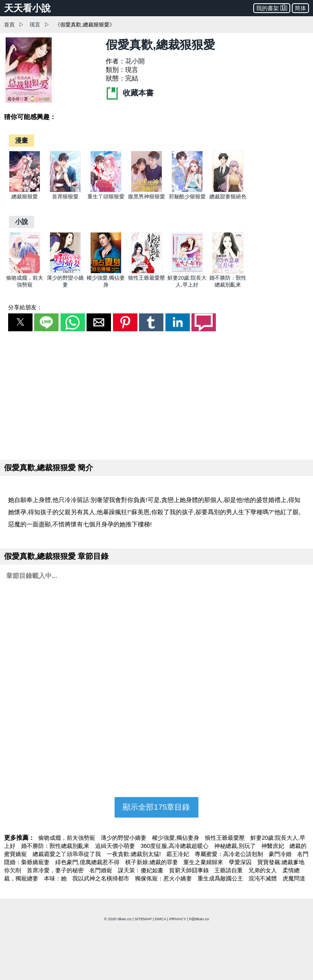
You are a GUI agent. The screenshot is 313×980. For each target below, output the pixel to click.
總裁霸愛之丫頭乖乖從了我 (67, 854)
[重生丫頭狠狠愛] (106, 190)
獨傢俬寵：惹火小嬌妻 (164, 878)
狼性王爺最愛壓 (147, 278)
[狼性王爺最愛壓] (147, 272)
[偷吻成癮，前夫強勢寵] (25, 272)
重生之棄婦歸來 (204, 862)
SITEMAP (143, 919)
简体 (300, 8)
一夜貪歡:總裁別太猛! (135, 854)
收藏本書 (130, 93)
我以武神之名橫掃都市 (102, 878)
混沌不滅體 (263, 878)
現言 (35, 25)
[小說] (22, 222)
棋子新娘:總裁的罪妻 (152, 862)
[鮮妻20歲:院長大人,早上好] (187, 272)
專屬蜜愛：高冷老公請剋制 (230, 854)
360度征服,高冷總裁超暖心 (175, 846)
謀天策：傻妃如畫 (141, 870)
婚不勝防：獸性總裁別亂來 (56, 846)
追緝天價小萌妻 (116, 846)
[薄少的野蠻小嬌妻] (65, 272)
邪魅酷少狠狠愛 (187, 197)
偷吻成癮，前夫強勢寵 (67, 838)
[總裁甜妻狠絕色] (228, 190)
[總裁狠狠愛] (25, 190)
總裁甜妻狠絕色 (228, 197)
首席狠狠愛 (65, 197)
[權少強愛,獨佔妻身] (106, 272)
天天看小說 (27, 8)
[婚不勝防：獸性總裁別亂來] (228, 272)
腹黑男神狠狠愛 (147, 197)
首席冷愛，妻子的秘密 (56, 870)
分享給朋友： (25, 307)
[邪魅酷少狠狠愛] (187, 190)
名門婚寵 (102, 870)
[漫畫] (22, 140)
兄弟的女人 (263, 870)
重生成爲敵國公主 (221, 878)
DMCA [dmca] (161, 919)
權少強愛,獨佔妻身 (176, 838)
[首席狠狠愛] (65, 190)
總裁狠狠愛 (25, 197)
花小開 (135, 61)
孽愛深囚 (241, 862)
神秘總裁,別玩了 (236, 846)
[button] (20, 322)
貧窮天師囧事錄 (190, 870)
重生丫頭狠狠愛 (106, 197)
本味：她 (56, 878)
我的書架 (272, 8)
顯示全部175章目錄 (156, 807)
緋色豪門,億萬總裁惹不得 (88, 862)
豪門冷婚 (281, 854)
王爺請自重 (229, 870)
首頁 (9, 25)
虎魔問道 (294, 878)
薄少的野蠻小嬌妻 (124, 838)
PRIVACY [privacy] (177, 919)
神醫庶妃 (274, 846)
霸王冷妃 (178, 854)
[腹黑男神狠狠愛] (147, 190)
